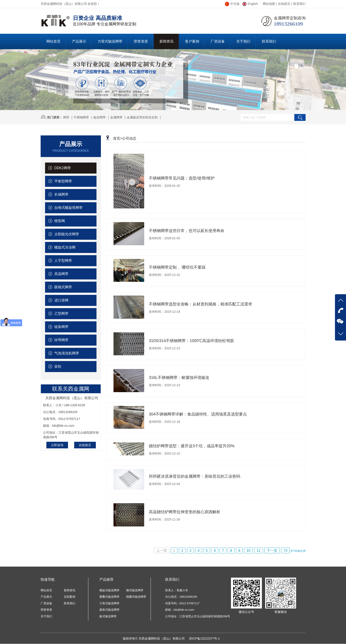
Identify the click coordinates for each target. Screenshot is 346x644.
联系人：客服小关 (177, 590)
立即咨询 (57, 445)
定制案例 (70, 597)
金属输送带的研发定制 (142, 117)
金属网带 (116, 117)
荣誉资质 (46, 610)
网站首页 (46, 590)
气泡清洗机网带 (64, 353)
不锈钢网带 (81, 117)
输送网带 (100, 117)
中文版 (232, 4)
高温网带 (58, 274)
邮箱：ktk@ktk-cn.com (180, 610)
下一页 (272, 551)
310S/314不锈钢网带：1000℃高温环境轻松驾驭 (191, 341)
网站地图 (269, 4)
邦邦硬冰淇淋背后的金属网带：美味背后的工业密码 (195, 476)
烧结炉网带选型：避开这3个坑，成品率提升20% (192, 446)
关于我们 (46, 616)
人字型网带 (60, 261)
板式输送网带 (108, 616)
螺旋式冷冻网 (62, 247)
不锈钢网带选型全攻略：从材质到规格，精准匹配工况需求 (200, 304)
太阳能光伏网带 (64, 234)
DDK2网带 (60, 168)
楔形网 (57, 221)
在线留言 (284, 4)
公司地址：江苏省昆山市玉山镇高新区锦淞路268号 (198, 616)
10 (248, 551)
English (250, 4)
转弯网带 (58, 340)
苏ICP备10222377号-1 (204, 638)
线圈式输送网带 (136, 597)
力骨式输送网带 (109, 603)
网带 (66, 117)
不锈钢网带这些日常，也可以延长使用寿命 (187, 231)
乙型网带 (58, 314)
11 (259, 551)
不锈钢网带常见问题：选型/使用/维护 (182, 178)
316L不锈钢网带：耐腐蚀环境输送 (179, 378)
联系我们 (299, 4)
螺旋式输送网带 (109, 590)
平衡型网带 (60, 181)
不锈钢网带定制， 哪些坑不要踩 (177, 267)
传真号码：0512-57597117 (182, 603)
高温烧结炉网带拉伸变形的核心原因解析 (185, 512)
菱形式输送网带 (109, 610)
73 (285, 551)
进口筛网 (58, 300)
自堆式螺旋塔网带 (65, 208)
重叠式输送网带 (109, 597)
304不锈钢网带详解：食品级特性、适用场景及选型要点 (198, 414)
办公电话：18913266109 (181, 597)
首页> (118, 138)
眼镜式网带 (60, 287)
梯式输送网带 (135, 590)
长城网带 (58, 194)
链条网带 (58, 327)
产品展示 (46, 597)
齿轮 (55, 366)
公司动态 (129, 138)
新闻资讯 (70, 590)
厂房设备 (46, 603)
